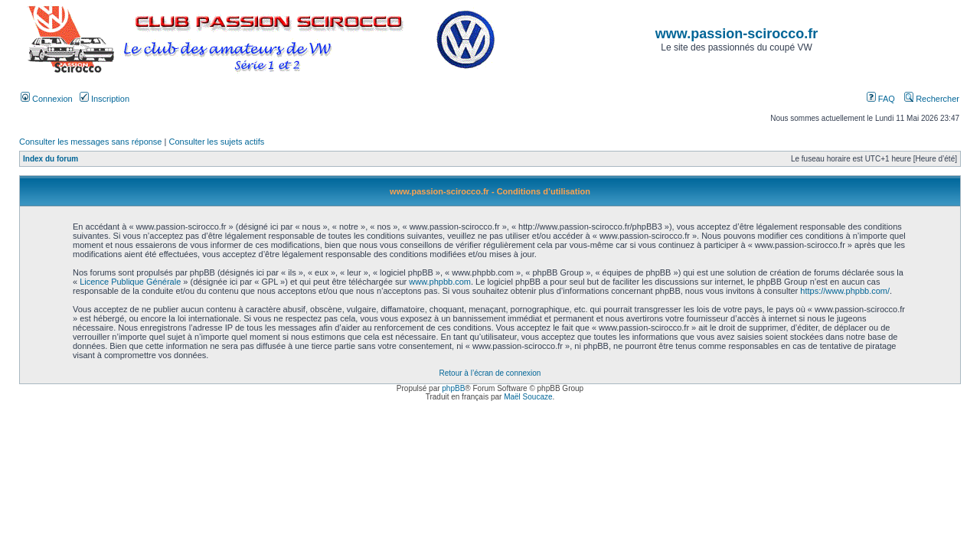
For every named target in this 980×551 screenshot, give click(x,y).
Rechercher (932, 99)
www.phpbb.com (440, 282)
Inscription (105, 99)
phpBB (453, 388)
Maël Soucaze (528, 397)
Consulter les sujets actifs (216, 142)
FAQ (881, 99)
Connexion (47, 99)
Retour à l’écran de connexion (490, 373)
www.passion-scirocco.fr (737, 34)
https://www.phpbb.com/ (845, 291)
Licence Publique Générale (130, 282)
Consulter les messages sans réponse (90, 142)
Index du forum (51, 159)
